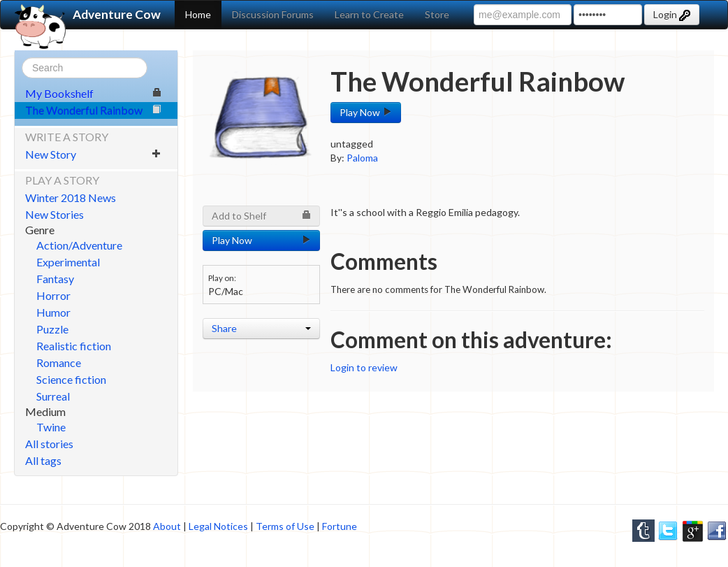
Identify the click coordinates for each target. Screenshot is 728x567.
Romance (59, 363)
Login (672, 15)
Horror (53, 295)
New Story (93, 154)
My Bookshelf (93, 93)
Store (437, 14)
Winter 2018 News (71, 198)
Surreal (53, 396)
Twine (51, 427)
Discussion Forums (273, 14)
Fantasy (55, 279)
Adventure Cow (88, 15)
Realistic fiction (74, 346)
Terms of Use (285, 526)
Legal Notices (218, 526)
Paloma (362, 158)
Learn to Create (369, 14)
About (167, 526)
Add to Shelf (261, 216)
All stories (49, 444)
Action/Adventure (79, 245)
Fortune (340, 526)
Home (198, 14)
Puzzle (52, 329)
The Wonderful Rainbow (93, 110)
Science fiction (71, 379)
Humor (53, 312)
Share (261, 328)
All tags (43, 460)
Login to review (364, 367)
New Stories (54, 214)
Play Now (366, 112)
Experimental (68, 262)
